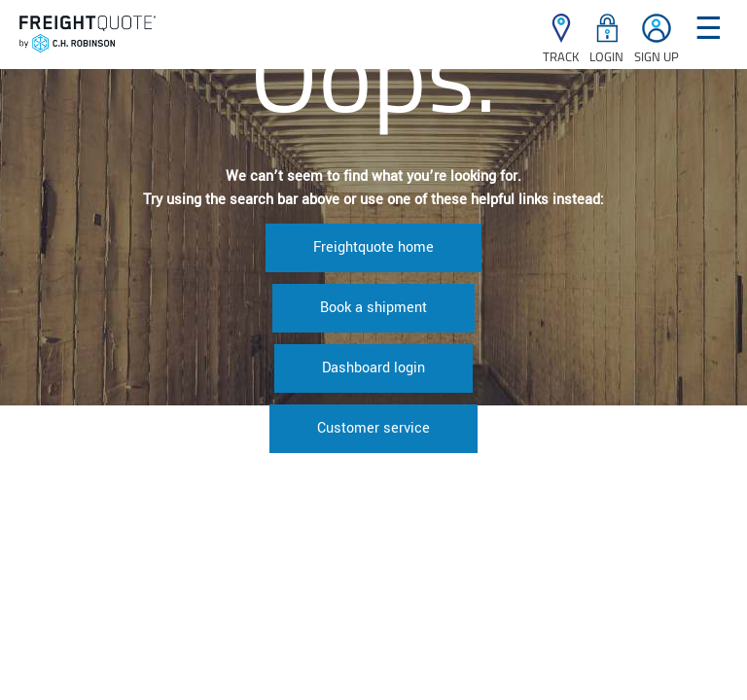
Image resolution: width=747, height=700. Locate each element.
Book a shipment (373, 308)
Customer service (373, 428)
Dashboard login (373, 368)
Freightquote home (373, 247)
